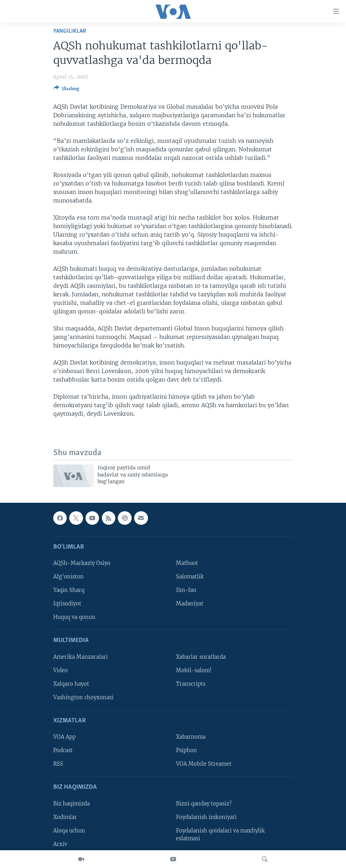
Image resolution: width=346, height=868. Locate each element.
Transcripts (191, 684)
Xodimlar (65, 817)
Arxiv (60, 844)
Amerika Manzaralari (81, 657)
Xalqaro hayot (71, 684)
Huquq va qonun (74, 618)
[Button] (66, 90)
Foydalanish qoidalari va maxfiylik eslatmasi (220, 835)
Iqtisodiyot (67, 604)
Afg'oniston (68, 577)
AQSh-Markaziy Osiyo (82, 563)
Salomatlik (190, 577)
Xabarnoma (191, 737)
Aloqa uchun (69, 831)
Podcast (63, 751)
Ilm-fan (186, 591)
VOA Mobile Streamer (204, 764)
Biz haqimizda (72, 804)
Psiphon (186, 751)
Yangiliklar (70, 31)
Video (61, 670)
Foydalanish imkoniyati (206, 817)
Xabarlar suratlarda (201, 657)
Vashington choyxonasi (83, 697)
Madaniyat (190, 604)
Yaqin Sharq (69, 591)
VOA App (64, 737)
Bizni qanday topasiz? (204, 804)
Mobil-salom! (194, 670)
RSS (58, 764)
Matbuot (187, 563)
